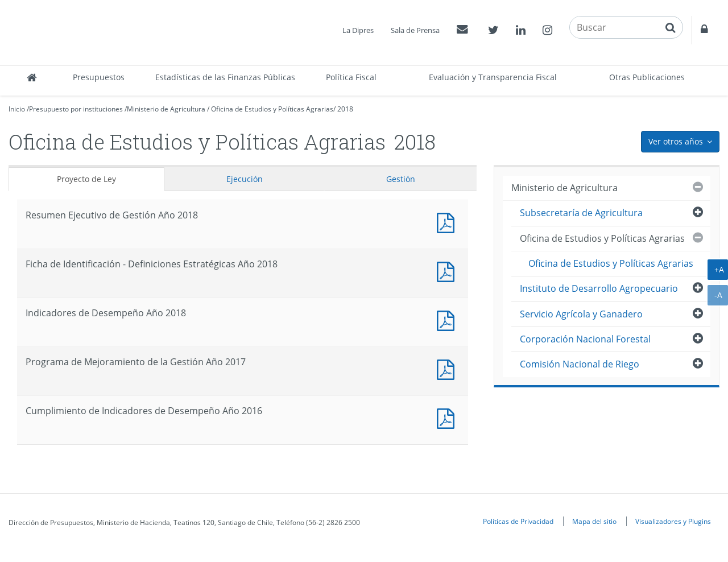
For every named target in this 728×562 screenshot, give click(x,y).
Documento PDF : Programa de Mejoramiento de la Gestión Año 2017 (448, 368)
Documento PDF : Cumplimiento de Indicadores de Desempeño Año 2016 (448, 417)
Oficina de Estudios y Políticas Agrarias (272, 109)
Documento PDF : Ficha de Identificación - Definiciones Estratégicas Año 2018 (448, 270)
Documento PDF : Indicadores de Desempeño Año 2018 (448, 319)
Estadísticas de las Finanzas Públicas (225, 77)
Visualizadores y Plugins (673, 521)
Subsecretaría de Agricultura (581, 213)
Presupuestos (99, 77)
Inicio (17, 109)
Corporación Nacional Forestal (585, 339)
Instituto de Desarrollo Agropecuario (599, 288)
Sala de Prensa (415, 30)
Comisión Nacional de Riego (580, 364)
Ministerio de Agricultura (166, 109)
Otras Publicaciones (647, 77)
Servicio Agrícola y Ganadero (581, 314)
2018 (345, 109)
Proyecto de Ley (86, 179)
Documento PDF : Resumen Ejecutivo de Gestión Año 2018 (448, 222)
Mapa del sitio (594, 521)
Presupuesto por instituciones (76, 109)
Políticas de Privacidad (518, 521)
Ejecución (245, 179)
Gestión (401, 179)
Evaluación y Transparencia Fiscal (493, 77)
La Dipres (358, 30)
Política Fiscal (351, 77)
